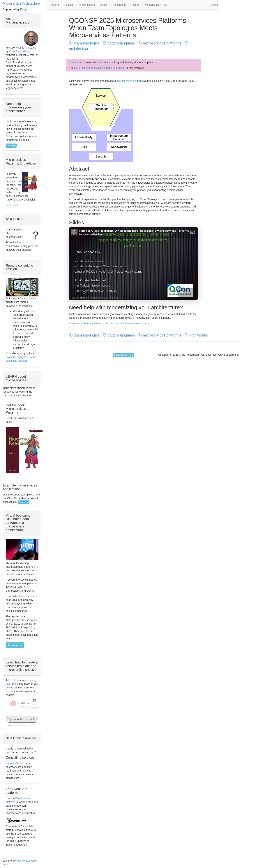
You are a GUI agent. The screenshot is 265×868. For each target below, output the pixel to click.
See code (24, 502)
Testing (135, 5)
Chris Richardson (19, 51)
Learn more (12, 205)
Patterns (55, 5)
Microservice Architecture (21, 3)
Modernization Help (156, 5)
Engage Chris (14, 763)
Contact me (76, 62)
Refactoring (119, 5)
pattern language (119, 43)
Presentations (87, 5)
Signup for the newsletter (22, 719)
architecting (197, 335)
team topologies (85, 43)
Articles (69, 5)
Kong (23, 9)
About (214, 5)
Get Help (11, 146)
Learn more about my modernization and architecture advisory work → (109, 323)
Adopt (104, 5)
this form (17, 242)
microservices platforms (160, 43)
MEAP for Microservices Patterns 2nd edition (100, 68)
